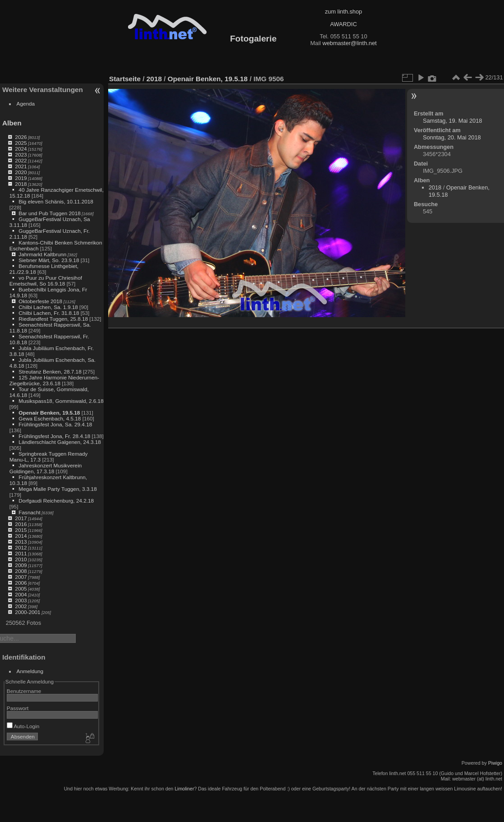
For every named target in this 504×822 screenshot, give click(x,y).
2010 (21, 559)
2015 (21, 530)
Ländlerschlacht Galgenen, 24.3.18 (60, 442)
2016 (21, 524)
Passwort (18, 708)
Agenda (26, 104)
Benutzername (24, 691)
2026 (21, 137)
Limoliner (184, 789)
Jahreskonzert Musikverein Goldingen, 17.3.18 (46, 468)
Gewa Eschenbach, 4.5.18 (50, 418)
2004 (21, 594)
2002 (21, 606)
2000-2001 (27, 612)
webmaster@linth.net (349, 43)
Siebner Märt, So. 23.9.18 (49, 260)
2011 (21, 553)
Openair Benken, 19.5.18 (49, 413)
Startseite (125, 79)
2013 (21, 542)
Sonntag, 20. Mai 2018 (452, 137)
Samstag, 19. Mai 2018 (453, 121)
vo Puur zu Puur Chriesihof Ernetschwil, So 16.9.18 (46, 281)
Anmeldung (30, 671)
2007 (21, 577)
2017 (21, 518)
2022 (21, 160)
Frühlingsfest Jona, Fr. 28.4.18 (54, 436)
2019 (21, 178)
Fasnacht (29, 512)
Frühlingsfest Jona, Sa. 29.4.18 (55, 424)
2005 (21, 589)
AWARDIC (343, 24)
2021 (21, 166)
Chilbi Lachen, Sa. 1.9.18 (48, 307)
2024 (21, 149)
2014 (21, 536)
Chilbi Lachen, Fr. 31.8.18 (49, 313)
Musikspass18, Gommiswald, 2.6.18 (61, 401)
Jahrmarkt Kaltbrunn (42, 254)
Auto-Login (23, 726)
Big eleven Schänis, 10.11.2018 (56, 201)
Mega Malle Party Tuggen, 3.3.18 (57, 489)
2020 (21, 172)
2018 (21, 184)
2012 (21, 547)
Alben (12, 123)
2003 (21, 600)
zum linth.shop (344, 12)
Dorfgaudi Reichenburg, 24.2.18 (56, 501)
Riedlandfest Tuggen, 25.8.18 (53, 319)
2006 (21, 583)
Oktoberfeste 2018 (40, 301)
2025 (21, 143)
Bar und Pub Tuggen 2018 (49, 213)
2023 (21, 155)
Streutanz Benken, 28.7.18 (50, 372)
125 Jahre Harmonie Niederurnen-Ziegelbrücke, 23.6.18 (54, 380)
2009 (21, 565)
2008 (21, 571)
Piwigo (495, 763)
